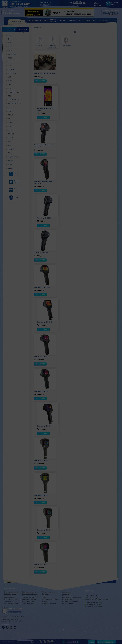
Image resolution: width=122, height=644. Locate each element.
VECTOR (11, 138)
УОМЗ (10, 164)
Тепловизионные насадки (29, 592)
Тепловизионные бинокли (29, 594)
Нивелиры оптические (28, 602)
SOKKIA (11, 111)
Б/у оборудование (68, 603)
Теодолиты (45, 594)
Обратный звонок (46, 2)
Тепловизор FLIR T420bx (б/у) (44, 74)
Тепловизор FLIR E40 (44, 426)
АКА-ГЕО (11, 149)
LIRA (10, 85)
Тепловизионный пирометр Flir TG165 (44, 146)
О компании (34, 21)
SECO (10, 107)
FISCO (10, 58)
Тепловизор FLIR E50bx (45, 322)
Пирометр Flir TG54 (41, 253)
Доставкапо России (53, 21)
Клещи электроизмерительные (51, 600)
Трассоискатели (67, 592)
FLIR (10, 66)
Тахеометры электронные (12, 592)
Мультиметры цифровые (11, 603)
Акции (81, 21)
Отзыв (92, 642)
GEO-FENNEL (12, 69)
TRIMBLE (11, 134)
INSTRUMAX (12, 73)
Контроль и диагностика (53, 45)
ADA (9, 35)
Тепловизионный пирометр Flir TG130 (44, 182)
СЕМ (9, 43)
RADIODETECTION (14, 92)
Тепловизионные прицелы (29, 600)
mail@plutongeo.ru (46, 5)
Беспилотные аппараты (11, 600)
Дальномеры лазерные (49, 592)
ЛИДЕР (10, 161)
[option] (61, 12)
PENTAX (11, 115)
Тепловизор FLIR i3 (41, 565)
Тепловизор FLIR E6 (41, 495)
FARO (10, 62)
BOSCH (10, 47)
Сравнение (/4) (69, 642)
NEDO (10, 81)
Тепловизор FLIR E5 (44, 530)
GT (9, 119)
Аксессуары (66, 594)
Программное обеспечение (70, 602)
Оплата (62, 21)
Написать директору (107, 642)
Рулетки (44, 598)
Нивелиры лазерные (28, 603)
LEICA (10, 77)
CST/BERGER (12, 54)
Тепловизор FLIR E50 (41, 391)
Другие (10, 168)
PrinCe (10, 153)
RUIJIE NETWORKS (14, 100)
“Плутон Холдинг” (14, 157)
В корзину (42, 81)
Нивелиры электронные (29, 598)
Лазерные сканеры (10, 598)
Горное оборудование (69, 600)
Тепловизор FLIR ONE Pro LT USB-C (47, 109)
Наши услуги (43, 21)
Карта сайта (5, 624)
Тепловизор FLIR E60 (41, 357)
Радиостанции (46, 602)
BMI (9, 39)
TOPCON (11, 130)
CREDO (10, 50)
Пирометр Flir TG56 (44, 218)
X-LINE (10, 145)
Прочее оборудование (69, 596)
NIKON (10, 88)
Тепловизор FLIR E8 (41, 461)
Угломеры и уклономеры (49, 596)
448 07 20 (77, 3)
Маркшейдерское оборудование (72, 598)
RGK (9, 96)
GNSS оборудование (10, 594)
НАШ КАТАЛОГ (17, 22)
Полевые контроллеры (11, 596)
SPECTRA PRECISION (15, 104)
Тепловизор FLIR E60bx (42, 287)
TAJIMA (10, 123)
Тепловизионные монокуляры (30, 596)
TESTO (10, 126)
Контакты (91, 21)
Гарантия (72, 21)
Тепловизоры (8, 602)
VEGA (10, 142)
